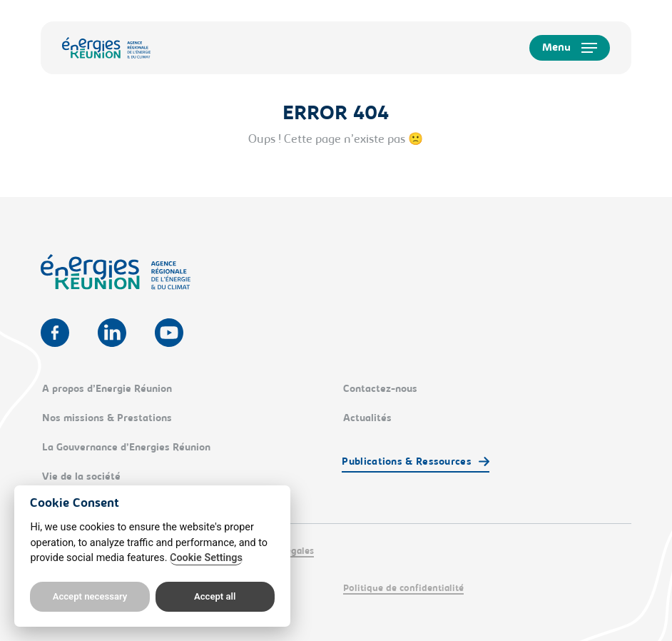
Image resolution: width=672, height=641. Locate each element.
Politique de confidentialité (403, 589)
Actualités (367, 419)
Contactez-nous (380, 390)
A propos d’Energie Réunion (107, 390)
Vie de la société (81, 478)
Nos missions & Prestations (107, 419)
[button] (570, 48)
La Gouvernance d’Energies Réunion (126, 448)
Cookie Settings (206, 558)
